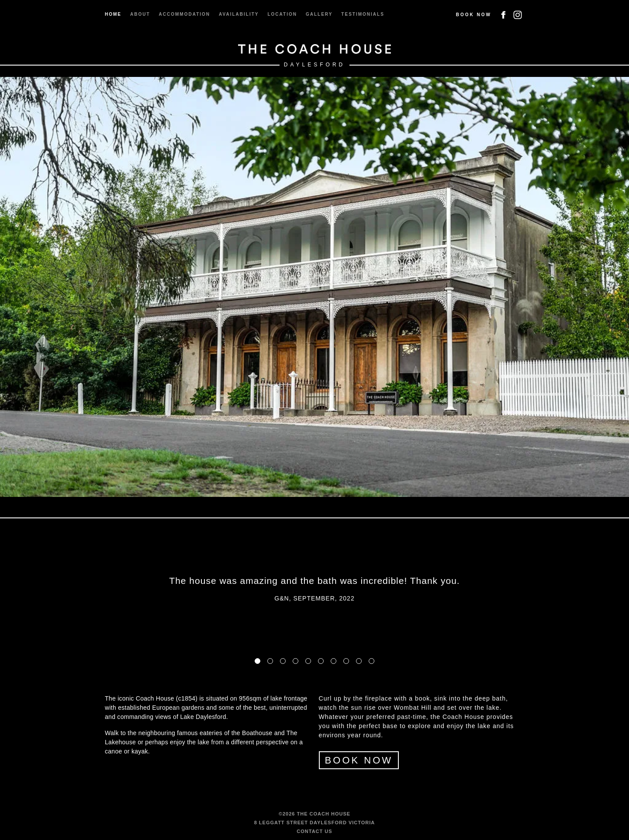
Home (113, 14)
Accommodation (185, 14)
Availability (239, 14)
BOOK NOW (359, 760)
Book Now (474, 15)
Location (282, 14)
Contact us (314, 831)
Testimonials (363, 14)
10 (372, 661)
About (140, 14)
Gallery (319, 14)
